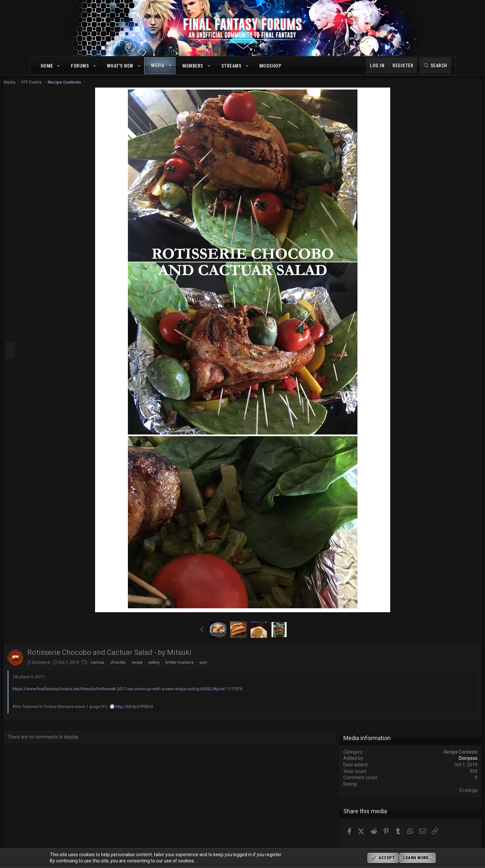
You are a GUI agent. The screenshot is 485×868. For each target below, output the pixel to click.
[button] (59, 66)
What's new (120, 66)
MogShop (270, 66)
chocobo (149, 669)
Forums (80, 66)
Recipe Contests (430, 758)
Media (158, 66)
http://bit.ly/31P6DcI (165, 713)
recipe (168, 669)
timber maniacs (211, 669)
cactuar (129, 669)
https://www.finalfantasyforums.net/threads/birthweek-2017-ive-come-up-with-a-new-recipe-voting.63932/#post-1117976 (159, 695)
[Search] (435, 66)
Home (47, 66)
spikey (185, 669)
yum (234, 669)
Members (193, 66)
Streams (232, 66)
